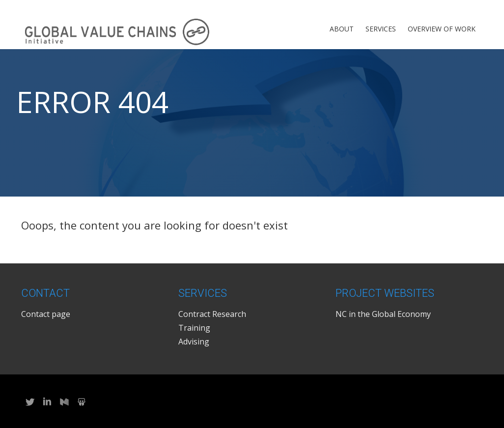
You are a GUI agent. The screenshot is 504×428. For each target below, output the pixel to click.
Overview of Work (442, 29)
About (342, 29)
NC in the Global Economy (383, 314)
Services (381, 29)
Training (194, 328)
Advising (194, 342)
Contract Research (212, 314)
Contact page (46, 314)
